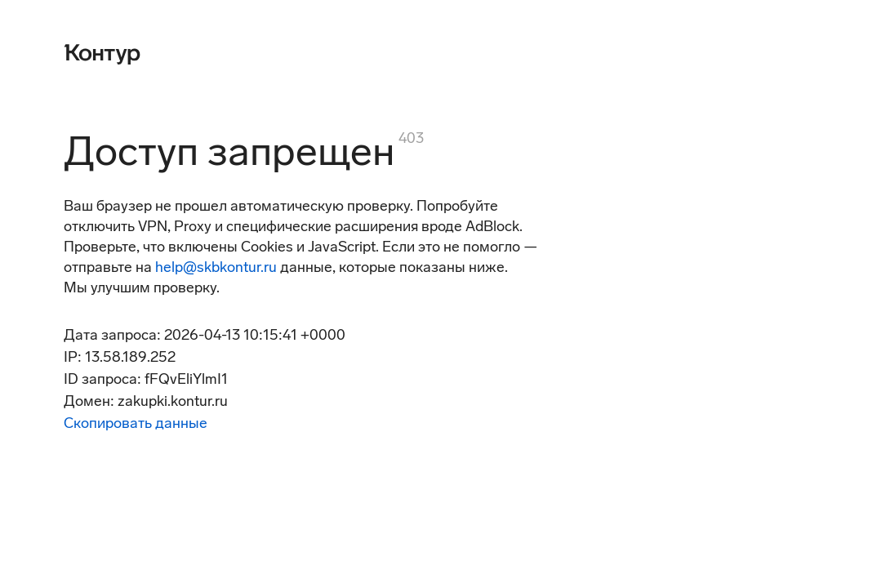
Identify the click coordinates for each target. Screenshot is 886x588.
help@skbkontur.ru (216, 267)
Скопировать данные (136, 423)
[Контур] (102, 52)
